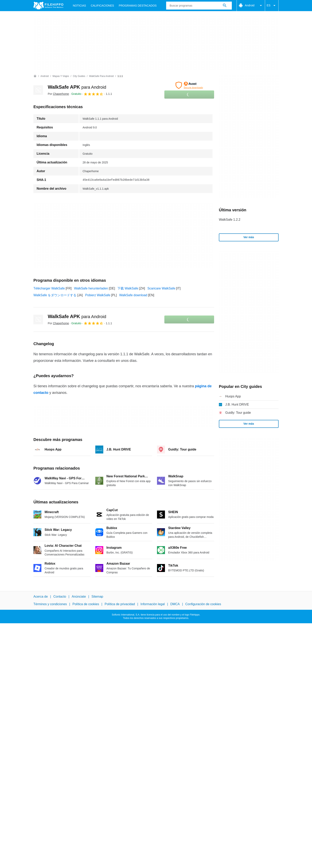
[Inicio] (35, 76)
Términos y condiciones (50, 604)
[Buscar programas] (225, 6)
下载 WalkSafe (128, 288)
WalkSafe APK (77, 87)
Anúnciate (79, 597)
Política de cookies (86, 604)
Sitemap (97, 597)
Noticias (79, 6)
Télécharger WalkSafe (49, 288)
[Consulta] (199, 6)
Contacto (60, 597)
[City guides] (79, 76)
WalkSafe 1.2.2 (230, 220)
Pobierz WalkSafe (98, 295)
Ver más (249, 237)
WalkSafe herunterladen (91, 288)
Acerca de (41, 597)
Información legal (153, 604)
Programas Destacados (138, 6)
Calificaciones (102, 6)
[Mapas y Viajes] (61, 76)
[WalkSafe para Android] (101, 76)
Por (58, 94)
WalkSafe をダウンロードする (55, 295)
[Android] (44, 76)
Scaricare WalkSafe (161, 288)
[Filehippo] (48, 6)
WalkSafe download (133, 295)
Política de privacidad (120, 604)
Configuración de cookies (203, 604)
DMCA (175, 604)
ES (272, 6)
